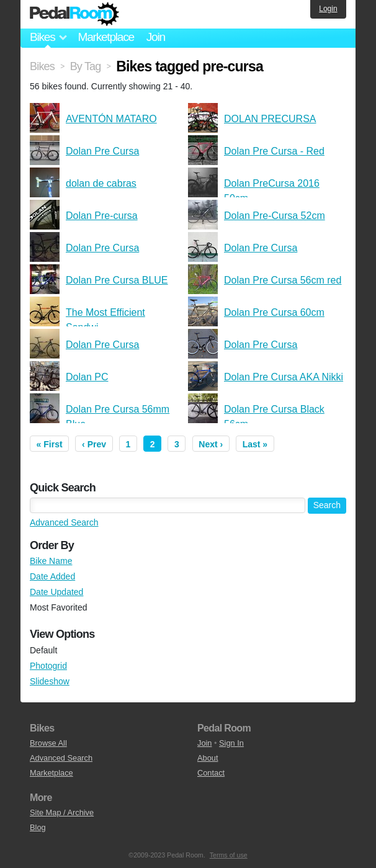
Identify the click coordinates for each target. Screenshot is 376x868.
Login (328, 9)
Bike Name (51, 561)
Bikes (42, 66)
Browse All (48, 743)
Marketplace (105, 37)
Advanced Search (64, 522)
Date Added (52, 576)
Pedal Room (74, 14)
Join (156, 37)
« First (50, 444)
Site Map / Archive (62, 812)
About (208, 758)
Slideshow (50, 681)
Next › (211, 444)
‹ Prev (94, 444)
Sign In (231, 743)
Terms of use (229, 855)
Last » (255, 444)
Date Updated (56, 592)
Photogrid (48, 666)
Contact (211, 773)
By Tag (86, 66)
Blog (38, 827)
